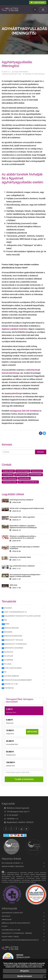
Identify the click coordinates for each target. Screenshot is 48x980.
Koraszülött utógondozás (14, 644)
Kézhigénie (7, 632)
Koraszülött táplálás (12, 640)
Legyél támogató (38, 2)
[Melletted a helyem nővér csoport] (16, 829)
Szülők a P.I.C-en (10, 684)
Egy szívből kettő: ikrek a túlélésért (22, 566)
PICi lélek (6, 664)
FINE (4, 620)
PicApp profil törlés (10, 937)
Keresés (41, 452)
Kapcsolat (6, 916)
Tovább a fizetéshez (24, 779)
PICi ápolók (7, 656)
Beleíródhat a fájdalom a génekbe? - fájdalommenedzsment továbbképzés (23, 527)
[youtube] (21, 829)
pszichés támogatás (36, 475)
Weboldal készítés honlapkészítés (16, 923)
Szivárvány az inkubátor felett (20, 557)
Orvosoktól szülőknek (12, 648)
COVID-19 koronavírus (10, 478)
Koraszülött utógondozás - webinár (17, 933)
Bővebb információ (25, 976)
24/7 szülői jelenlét (21, 475)
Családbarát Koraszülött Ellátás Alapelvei (21, 616)
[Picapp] (27, 829)
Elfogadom (25, 971)
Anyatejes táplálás (8, 471)
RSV (4, 672)
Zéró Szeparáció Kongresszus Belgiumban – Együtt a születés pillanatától (25, 575)
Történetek (8, 688)
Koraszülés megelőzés (12, 636)
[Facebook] (6, 829)
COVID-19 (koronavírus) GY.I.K (14, 612)
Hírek (6, 624)
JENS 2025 (13, 585)
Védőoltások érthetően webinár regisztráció (20, 940)
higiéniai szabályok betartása (15, 329)
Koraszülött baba (24, 478)
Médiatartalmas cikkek (10, 482)
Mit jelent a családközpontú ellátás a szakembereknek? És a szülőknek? (23, 537)
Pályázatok (7, 652)
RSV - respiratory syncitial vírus (28, 482)
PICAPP (5, 926)
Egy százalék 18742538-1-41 (12, 863)
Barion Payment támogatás (13, 866)
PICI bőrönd (7, 660)
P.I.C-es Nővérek (8, 475)
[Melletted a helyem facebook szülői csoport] (11, 829)
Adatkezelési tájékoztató (12, 913)
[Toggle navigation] (43, 10)
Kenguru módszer (10, 628)
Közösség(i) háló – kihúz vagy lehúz (22, 517)
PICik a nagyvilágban (12, 668)
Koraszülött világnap (23, 471)
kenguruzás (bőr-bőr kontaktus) (25, 411)
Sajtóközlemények (10, 676)
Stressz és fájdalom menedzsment (17, 680)
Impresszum (7, 920)
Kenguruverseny (37, 471)
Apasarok (7, 608)
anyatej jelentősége (13, 393)
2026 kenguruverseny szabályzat (21, 500)
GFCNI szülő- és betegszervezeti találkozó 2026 (27, 508)
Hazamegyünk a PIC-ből (11, 930)
